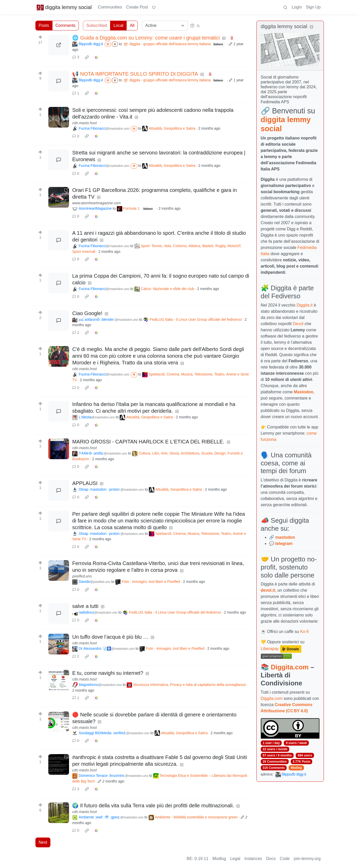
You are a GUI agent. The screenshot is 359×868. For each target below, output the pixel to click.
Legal (235, 859)
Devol (298, 324)
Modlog (296, 768)
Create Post (137, 7)
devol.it (268, 590)
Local (118, 25)
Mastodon (304, 392)
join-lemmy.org (307, 859)
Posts (44, 25)
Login (297, 7)
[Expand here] (59, 117)
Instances (253, 859)
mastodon (285, 537)
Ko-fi (304, 632)
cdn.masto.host (84, 123)
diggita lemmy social (64, 7)
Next (43, 842)
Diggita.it (304, 305)
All (132, 25)
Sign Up (313, 7)
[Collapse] (311, 27)
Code (285, 859)
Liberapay (270, 649)
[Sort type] (165, 26)
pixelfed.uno (82, 576)
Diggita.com (290, 667)
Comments (66, 25)
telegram (284, 544)
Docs (271, 859)
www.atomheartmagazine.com (96, 203)
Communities (110, 7)
